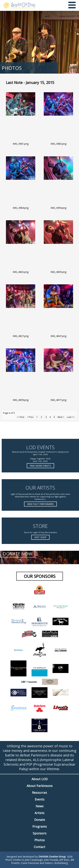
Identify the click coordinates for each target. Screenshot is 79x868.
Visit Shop (40, 537)
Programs (40, 826)
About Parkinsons (40, 786)
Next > (61, 417)
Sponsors (40, 833)
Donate (40, 820)
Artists (39, 813)
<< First (21, 417)
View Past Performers (40, 504)
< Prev (30, 417)
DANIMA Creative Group (52, 857)
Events (40, 799)
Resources (39, 793)
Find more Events (40, 466)
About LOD (40, 779)
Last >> (71, 417)
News (40, 806)
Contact (39, 847)
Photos (40, 840)
